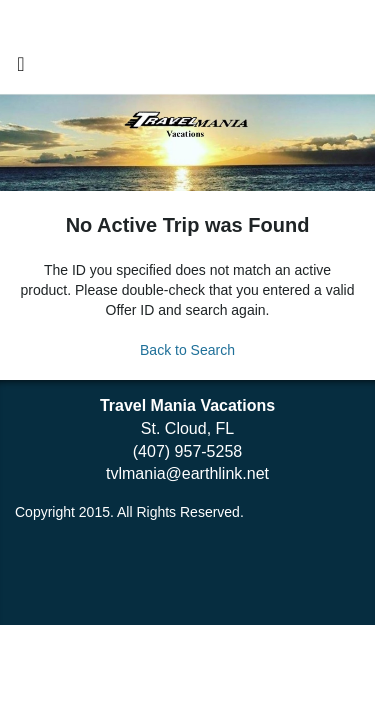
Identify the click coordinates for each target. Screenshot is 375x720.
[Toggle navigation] (21, 69)
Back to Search (187, 350)
